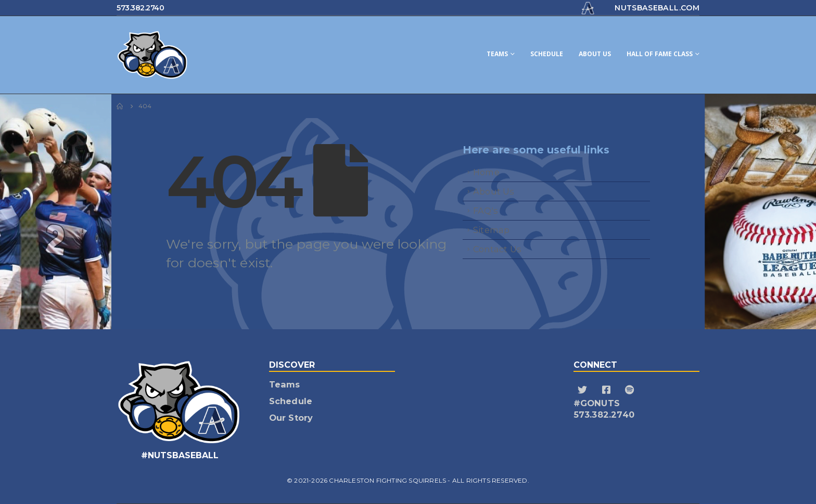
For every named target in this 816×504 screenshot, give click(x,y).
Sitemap (491, 230)
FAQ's (486, 211)
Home (486, 172)
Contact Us (497, 249)
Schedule (547, 54)
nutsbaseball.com (657, 8)
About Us (595, 54)
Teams (497, 54)
